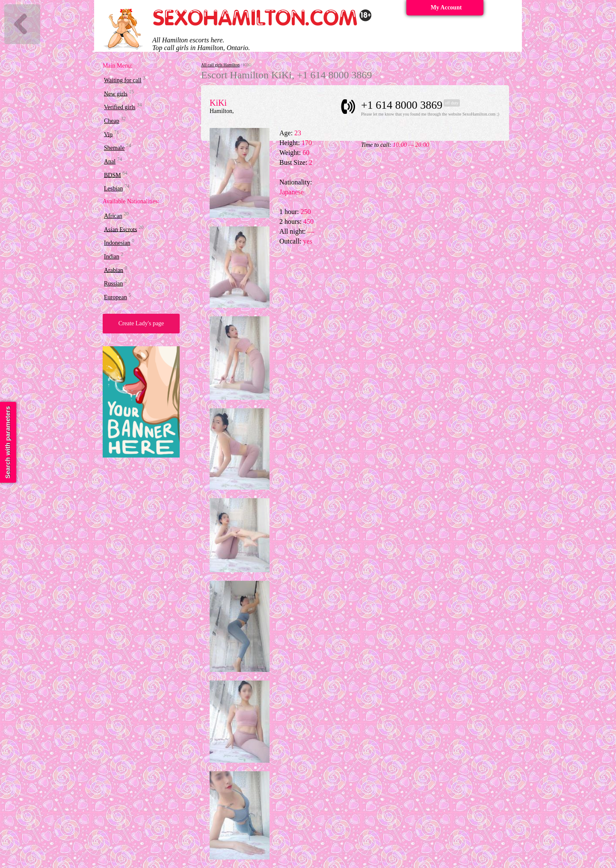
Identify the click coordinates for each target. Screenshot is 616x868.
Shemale (114, 148)
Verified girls (120, 107)
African (113, 216)
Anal (110, 162)
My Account (446, 7)
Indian (112, 257)
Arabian (114, 270)
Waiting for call (123, 80)
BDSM (113, 175)
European (115, 297)
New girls (116, 94)
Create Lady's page (141, 323)
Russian (113, 284)
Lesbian (113, 189)
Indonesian (117, 243)
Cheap (112, 121)
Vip (108, 134)
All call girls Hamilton (220, 65)
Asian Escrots (120, 229)
